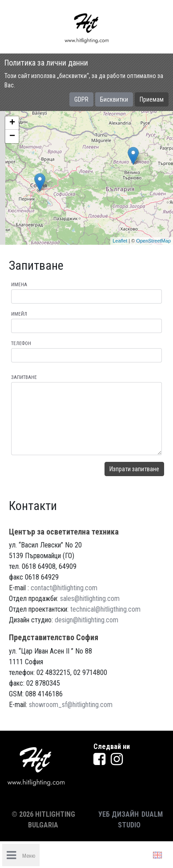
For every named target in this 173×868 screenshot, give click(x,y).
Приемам (152, 99)
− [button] (12, 136)
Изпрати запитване (134, 469)
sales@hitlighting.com (90, 599)
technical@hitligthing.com (105, 609)
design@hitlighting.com (86, 620)
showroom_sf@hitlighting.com (71, 705)
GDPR (81, 99)
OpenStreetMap (153, 241)
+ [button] (12, 123)
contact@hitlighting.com (64, 588)
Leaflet (120, 241)
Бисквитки (114, 99)
